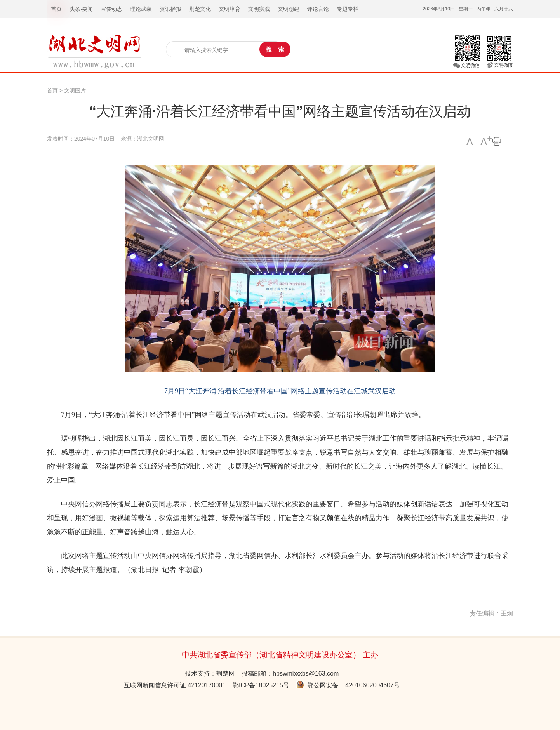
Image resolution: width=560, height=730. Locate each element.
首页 (52, 90)
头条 (75, 9)
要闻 (87, 9)
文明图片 (75, 90)
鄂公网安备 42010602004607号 (348, 685)
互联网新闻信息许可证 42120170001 (175, 685)
